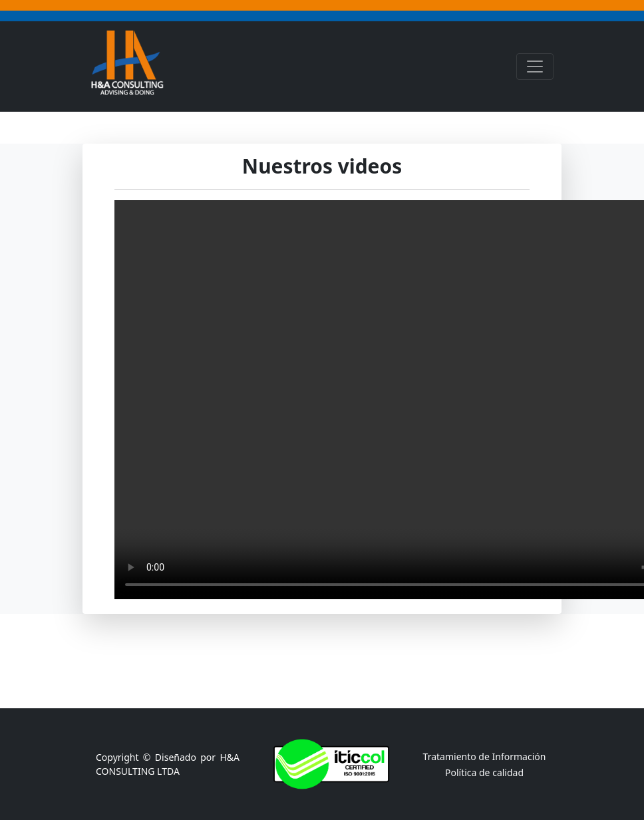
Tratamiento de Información (485, 756)
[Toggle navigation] (535, 67)
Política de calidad (484, 772)
